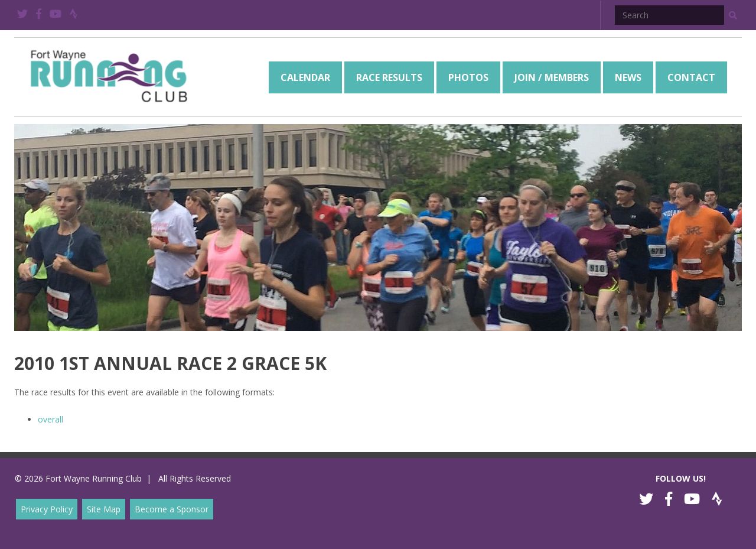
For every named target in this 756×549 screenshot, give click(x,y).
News (628, 77)
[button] (733, 15)
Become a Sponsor (172, 509)
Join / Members (552, 77)
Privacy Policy (47, 509)
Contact (691, 77)
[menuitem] (305, 77)
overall (50, 419)
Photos (468, 77)
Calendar (305, 77)
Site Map (104, 509)
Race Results (389, 77)
